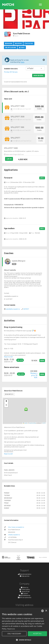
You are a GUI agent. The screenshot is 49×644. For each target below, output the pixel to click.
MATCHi (8, 5)
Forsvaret (8, 178)
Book (42, 361)
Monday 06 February (11, 72)
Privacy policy (24, 589)
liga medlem (9, 228)
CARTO (44, 423)
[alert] (24, 626)
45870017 (26, 309)
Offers (18, 43)
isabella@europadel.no (13, 309)
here (22, 62)
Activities (29, 43)
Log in (9, 159)
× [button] (46, 611)
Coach (22, 47)
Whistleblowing (25, 595)
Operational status (25, 574)
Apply (42, 178)
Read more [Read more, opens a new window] (11, 629)
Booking (9, 43)
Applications (11, 47)
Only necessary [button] (14, 634)
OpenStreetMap (32, 423)
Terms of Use (24, 591)
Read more (8, 357)
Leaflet (25, 423)
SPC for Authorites (24, 597)
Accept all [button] (37, 633)
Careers (25, 593)
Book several (39, 75)
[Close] (44, 60)
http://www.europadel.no (16, 527)
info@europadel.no (14, 535)
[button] (26, 409)
